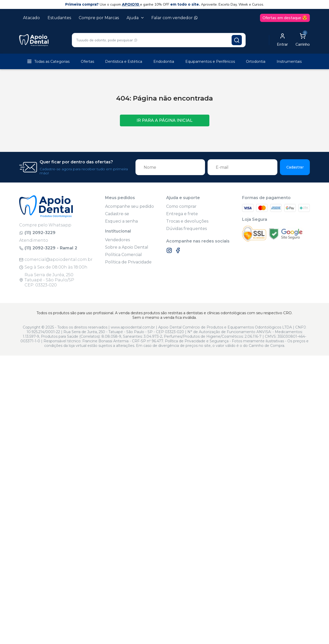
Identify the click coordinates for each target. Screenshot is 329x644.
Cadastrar (295, 167)
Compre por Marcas (99, 18)
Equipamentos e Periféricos (210, 62)
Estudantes (59, 18)
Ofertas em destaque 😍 (285, 18)
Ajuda (135, 18)
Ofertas (87, 62)
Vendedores (117, 240)
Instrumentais (289, 62)
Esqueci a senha (121, 221)
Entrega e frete (182, 214)
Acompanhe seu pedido (129, 206)
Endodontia (164, 62)
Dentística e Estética (124, 62)
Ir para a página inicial (164, 120)
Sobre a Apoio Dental (127, 247)
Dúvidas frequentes (186, 229)
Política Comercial (123, 255)
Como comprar (181, 206)
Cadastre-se (117, 214)
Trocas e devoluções (187, 221)
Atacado (31, 18)
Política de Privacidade (128, 262)
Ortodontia (256, 62)
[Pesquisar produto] (237, 40)
